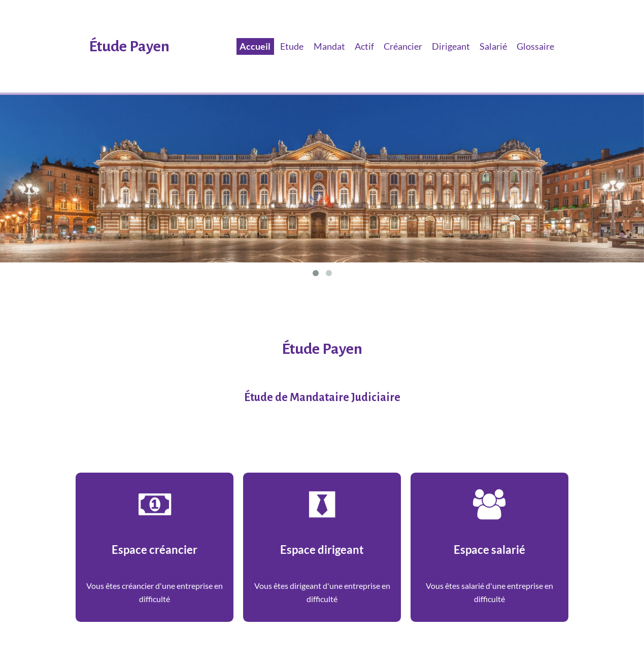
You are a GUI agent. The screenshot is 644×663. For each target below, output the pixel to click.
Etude (292, 46)
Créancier (403, 46)
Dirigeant (451, 46)
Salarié (493, 46)
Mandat (329, 46)
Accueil (255, 46)
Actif (364, 46)
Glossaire (535, 46)
